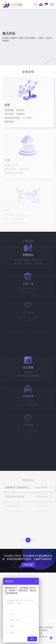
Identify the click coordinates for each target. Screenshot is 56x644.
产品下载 (28, 565)
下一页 (34, 540)
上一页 (22, 540)
